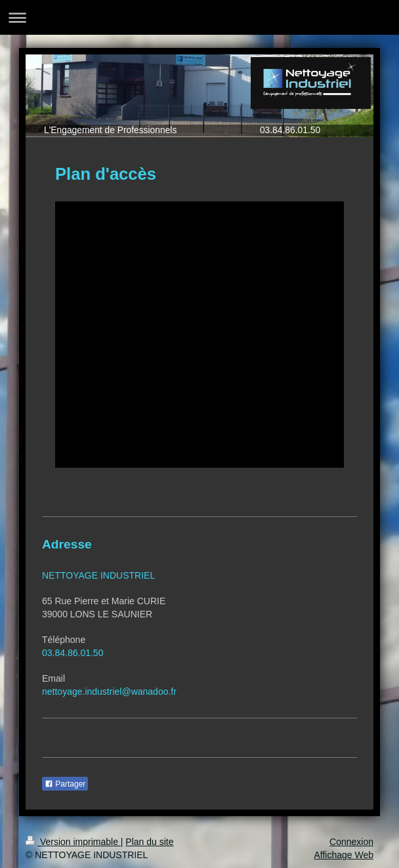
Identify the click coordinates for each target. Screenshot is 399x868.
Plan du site (149, 842)
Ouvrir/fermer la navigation (199, 17)
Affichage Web (344, 855)
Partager (65, 784)
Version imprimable (73, 842)
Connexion (351, 842)
